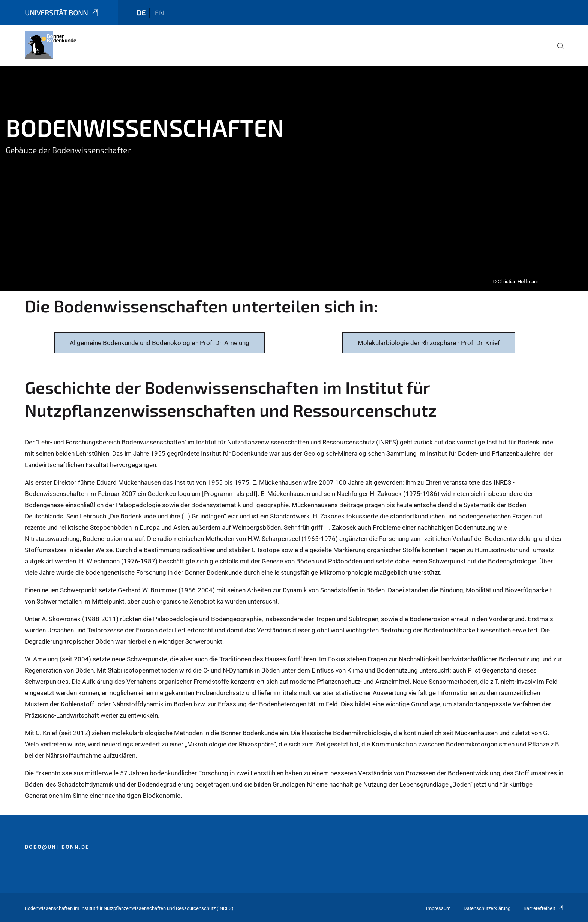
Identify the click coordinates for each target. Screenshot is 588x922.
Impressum (438, 908)
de (141, 13)
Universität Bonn (62, 13)
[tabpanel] (294, 178)
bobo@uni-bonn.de (57, 847)
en (159, 13)
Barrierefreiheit (543, 908)
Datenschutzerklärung (487, 908)
